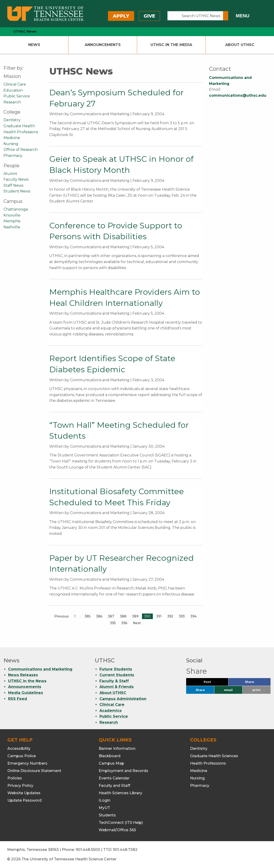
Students (107, 815)
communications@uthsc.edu (238, 95)
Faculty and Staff (114, 786)
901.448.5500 (88, 850)
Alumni (10, 174)
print (256, 690)
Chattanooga (16, 209)
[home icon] (2, 32)
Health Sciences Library (120, 793)
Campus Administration (123, 699)
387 (111, 616)
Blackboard (110, 756)
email (228, 690)
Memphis (12, 221)
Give (149, 16)
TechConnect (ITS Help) (121, 823)
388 (123, 616)
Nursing (11, 144)
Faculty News (16, 179)
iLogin (105, 800)
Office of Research (21, 150)
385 (88, 616)
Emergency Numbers (27, 763)
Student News (17, 191)
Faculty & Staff (114, 681)
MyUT (104, 808)
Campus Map (111, 763)
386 (99, 616)
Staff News (13, 185)
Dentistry (12, 120)
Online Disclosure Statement (34, 771)
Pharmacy (13, 156)
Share (257, 683)
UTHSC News (25, 31)
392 (170, 616)
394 (194, 616)
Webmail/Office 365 (117, 830)
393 (182, 616)
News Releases (23, 675)
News (34, 45)
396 (124, 623)
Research (12, 102)
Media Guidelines (26, 693)
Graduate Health (19, 126)
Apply (121, 16)
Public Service (17, 96)
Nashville (12, 227)
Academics (111, 711)
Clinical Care (15, 84)
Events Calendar (114, 778)
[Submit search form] (226, 16)
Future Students (116, 669)
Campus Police (22, 756)
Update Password (25, 800)
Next (137, 623)
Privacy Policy (20, 786)
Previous (61, 616)
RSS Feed (18, 699)
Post (213, 683)
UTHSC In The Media (171, 45)
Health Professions (21, 132)
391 (159, 616)
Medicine (12, 138)
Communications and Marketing (40, 669)
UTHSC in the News (27, 681)
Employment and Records (123, 771)
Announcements (103, 45)
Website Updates (24, 793)
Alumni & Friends (117, 687)
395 (113, 623)
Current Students (117, 675)
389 (135, 616)
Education (13, 90)
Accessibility (19, 749)
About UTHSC (240, 45)
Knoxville (12, 215)
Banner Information (117, 749)
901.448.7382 (125, 850)
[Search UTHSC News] (195, 16)
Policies (15, 778)
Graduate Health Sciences (214, 756)
